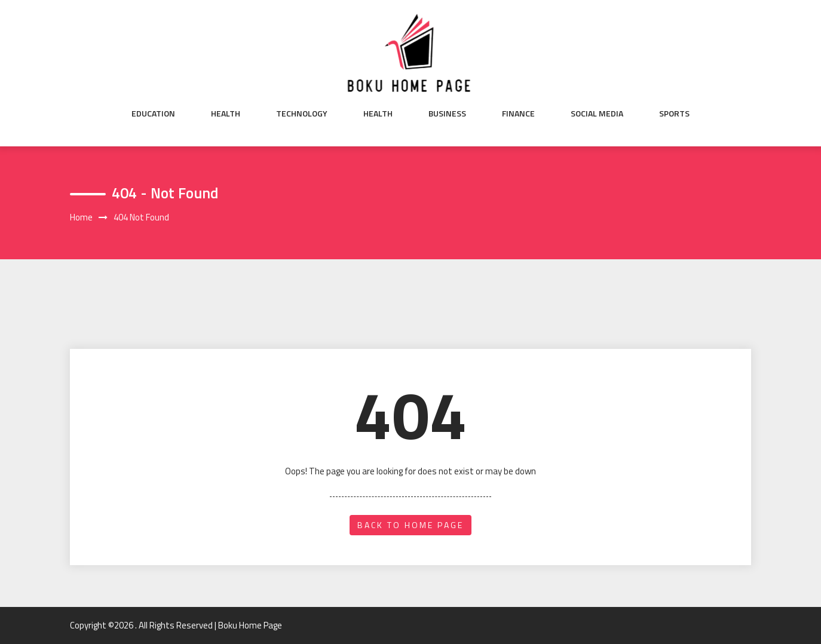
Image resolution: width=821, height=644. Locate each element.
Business (447, 114)
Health (226, 114)
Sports (674, 114)
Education (153, 114)
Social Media (597, 114)
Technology (302, 114)
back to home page (411, 525)
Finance (518, 114)
